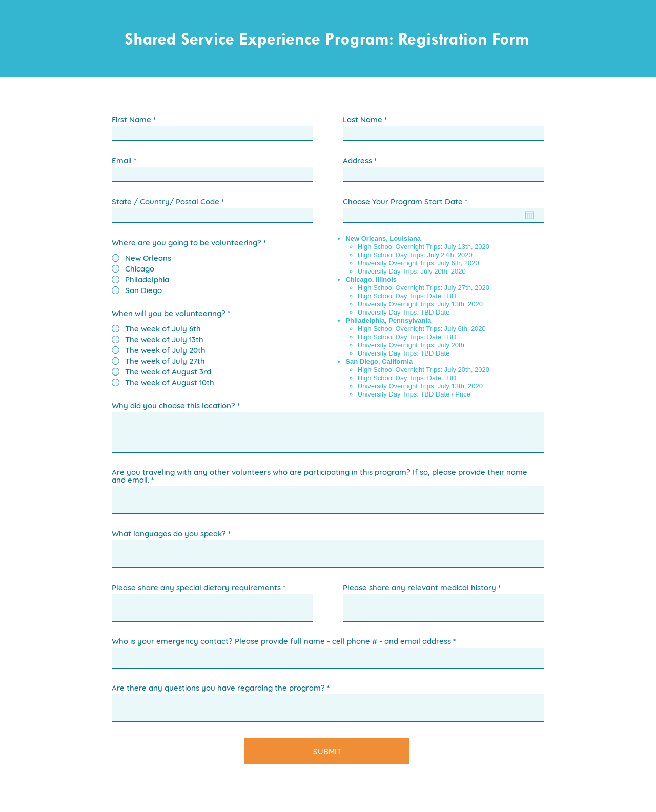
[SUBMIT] (327, 751)
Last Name (363, 120)
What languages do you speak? (169, 534)
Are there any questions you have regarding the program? (218, 688)
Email (122, 161)
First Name (131, 120)
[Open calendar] (529, 215)
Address (357, 161)
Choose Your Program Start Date (407, 202)
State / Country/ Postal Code (166, 202)
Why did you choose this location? (173, 405)
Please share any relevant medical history (419, 587)
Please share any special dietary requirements (196, 587)
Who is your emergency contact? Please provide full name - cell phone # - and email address (281, 641)
